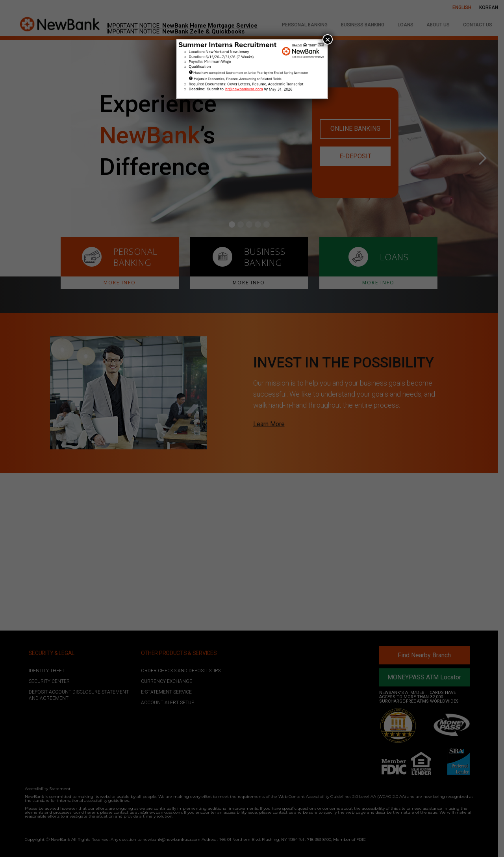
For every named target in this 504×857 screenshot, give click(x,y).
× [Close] (328, 39)
